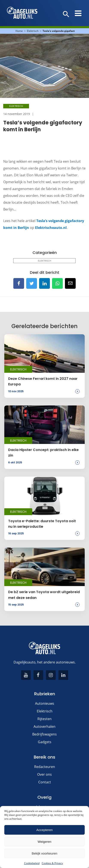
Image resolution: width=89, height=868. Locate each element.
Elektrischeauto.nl (51, 228)
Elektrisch (33, 31)
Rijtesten (44, 719)
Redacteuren (45, 767)
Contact (45, 782)
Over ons (44, 774)
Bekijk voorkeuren (44, 853)
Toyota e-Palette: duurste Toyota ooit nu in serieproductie (42, 524)
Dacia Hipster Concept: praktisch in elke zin (43, 453)
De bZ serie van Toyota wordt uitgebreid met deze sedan (44, 595)
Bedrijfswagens (44, 734)
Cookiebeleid (32, 863)
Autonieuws (45, 703)
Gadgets (45, 742)
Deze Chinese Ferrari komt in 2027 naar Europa (43, 381)
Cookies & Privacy (52, 863)
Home (19, 31)
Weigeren (44, 842)
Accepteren (44, 830)
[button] (66, 14)
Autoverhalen (44, 727)
